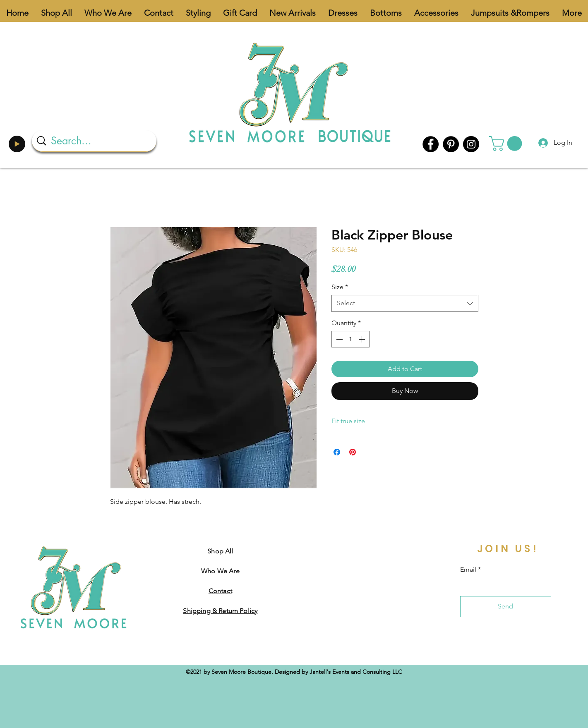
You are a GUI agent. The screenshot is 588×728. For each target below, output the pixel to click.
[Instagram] (471, 144)
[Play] (17, 144)
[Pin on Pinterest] (353, 452)
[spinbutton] (350, 339)
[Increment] (362, 339)
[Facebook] (431, 144)
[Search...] (95, 141)
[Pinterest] (451, 144)
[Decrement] (338, 339)
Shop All (220, 551)
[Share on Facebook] (337, 452)
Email (468, 570)
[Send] (506, 607)
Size (340, 287)
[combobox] (405, 303)
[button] (507, 144)
